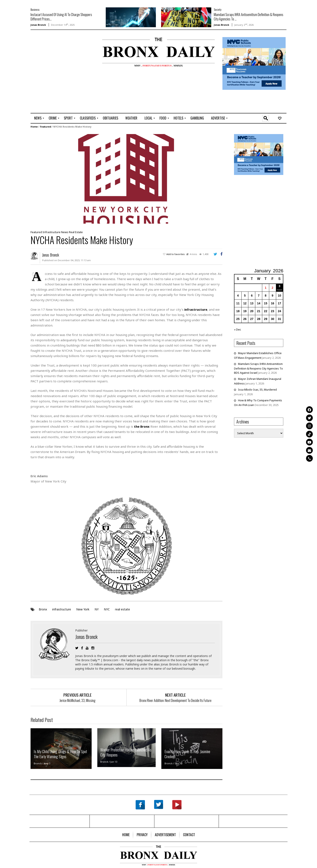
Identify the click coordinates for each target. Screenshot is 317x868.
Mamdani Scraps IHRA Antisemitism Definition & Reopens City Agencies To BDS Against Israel (258, 368)
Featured (45, 127)
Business (35, 9)
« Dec (237, 329)
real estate (122, 609)
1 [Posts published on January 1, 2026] (266, 288)
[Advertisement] (55, 51)
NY (97, 609)
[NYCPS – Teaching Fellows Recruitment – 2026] (254, 63)
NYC (107, 609)
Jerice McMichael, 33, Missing (78, 700)
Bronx (43, 609)
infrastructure (62, 609)
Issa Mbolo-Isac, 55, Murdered (257, 390)
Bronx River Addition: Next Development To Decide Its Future (175, 700)
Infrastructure (51, 232)
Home (34, 127)
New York (83, 609)
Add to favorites (176, 254)
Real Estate (76, 232)
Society (218, 9)
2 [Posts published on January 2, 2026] (273, 288)
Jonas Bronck (38, 25)
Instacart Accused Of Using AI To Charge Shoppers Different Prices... (61, 17)
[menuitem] (38, 118)
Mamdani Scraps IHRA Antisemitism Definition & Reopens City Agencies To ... (249, 17)
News (65, 232)
